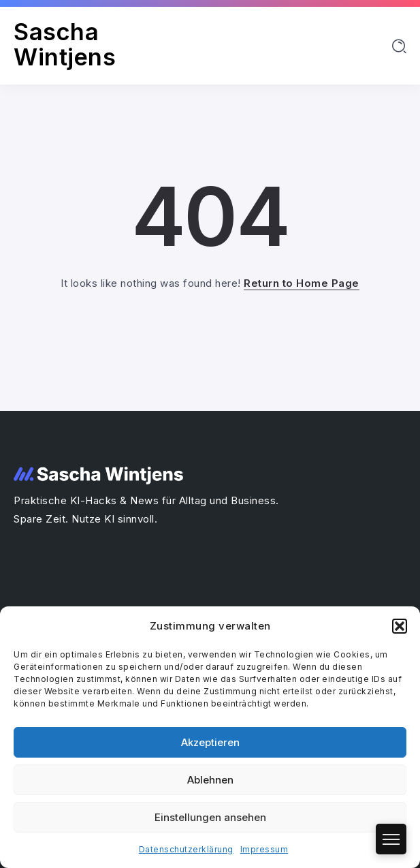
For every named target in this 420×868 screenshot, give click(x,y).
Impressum (264, 849)
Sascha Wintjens (65, 44)
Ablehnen (210, 780)
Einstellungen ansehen (210, 817)
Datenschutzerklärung (186, 849)
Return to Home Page (302, 283)
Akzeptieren (210, 742)
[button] (400, 626)
